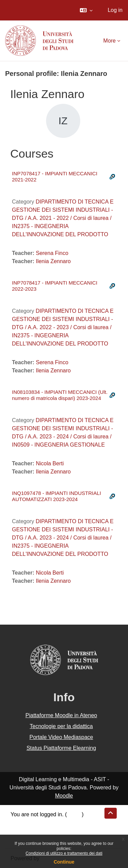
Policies (20, 831)
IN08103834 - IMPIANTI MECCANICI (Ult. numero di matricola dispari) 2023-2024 (60, 395)
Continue (64, 862)
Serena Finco (52, 253)
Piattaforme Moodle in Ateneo (61, 715)
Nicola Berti (50, 463)
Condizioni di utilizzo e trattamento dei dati (64, 853)
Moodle (64, 796)
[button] (86, 10)
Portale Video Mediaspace (61, 737)
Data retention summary (40, 823)
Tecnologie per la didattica (61, 726)
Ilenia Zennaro (53, 261)
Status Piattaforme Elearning (61, 748)
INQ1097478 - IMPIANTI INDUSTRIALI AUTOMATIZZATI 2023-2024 (56, 496)
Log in (115, 10)
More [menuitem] (110, 41)
